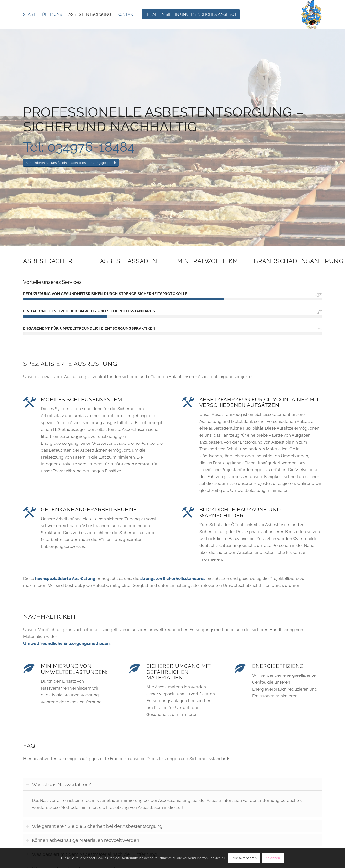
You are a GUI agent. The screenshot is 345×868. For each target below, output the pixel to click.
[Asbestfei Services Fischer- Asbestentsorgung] (311, 15)
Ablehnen (273, 858)
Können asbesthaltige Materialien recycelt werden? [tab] (83, 840)
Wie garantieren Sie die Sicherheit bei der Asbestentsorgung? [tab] (95, 826)
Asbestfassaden (129, 261)
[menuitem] (29, 15)
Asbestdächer (48, 261)
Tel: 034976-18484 (79, 147)
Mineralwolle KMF (209, 261)
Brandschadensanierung (299, 261)
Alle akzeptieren (245, 858)
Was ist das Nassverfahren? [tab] (58, 784)
